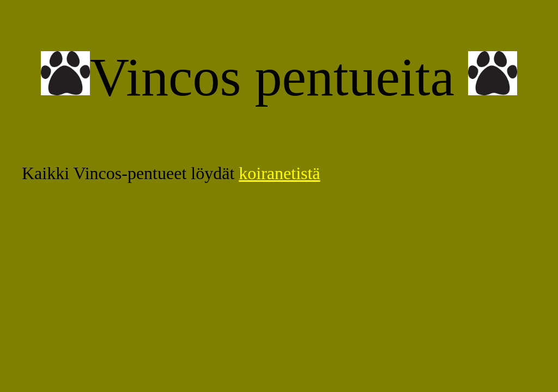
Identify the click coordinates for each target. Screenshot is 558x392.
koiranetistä (279, 173)
